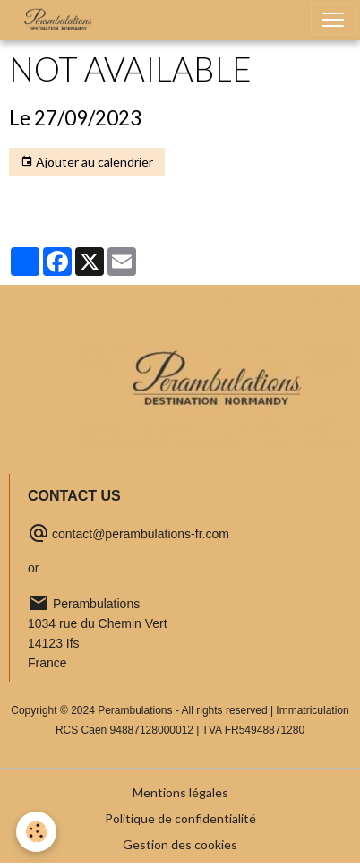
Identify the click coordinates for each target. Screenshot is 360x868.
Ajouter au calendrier (87, 162)
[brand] (62, 20)
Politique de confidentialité (180, 818)
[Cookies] (36, 832)
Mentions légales (180, 792)
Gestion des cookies (180, 844)
